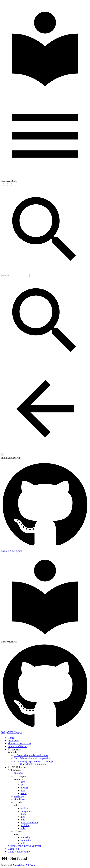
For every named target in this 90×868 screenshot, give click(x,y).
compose (19, 779)
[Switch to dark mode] (7, 184)
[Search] (15, 276)
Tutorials (12, 752)
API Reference (15, 770)
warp (17, 834)
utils (16, 805)
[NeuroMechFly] (45, 91)
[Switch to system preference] (11, 184)
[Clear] (3, 455)
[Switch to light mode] (3, 184)
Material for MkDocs (24, 865)
